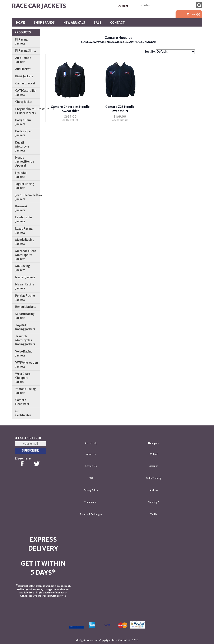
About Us (91, 454)
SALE (98, 23)
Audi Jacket (23, 69)
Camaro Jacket (25, 83)
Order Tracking (154, 478)
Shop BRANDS (44, 23)
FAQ (91, 478)
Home (21, 23)
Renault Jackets (26, 307)
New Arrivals (74, 23)
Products (23, 32)
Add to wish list (70, 118)
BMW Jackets (24, 76)
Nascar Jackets (25, 277)
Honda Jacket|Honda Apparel (25, 162)
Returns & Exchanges (91, 514)
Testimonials (91, 502)
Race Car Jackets (39, 6)
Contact (117, 23)
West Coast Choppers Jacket (23, 378)
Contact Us (91, 466)
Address (154, 490)
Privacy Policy (91, 490)
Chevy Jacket (24, 102)
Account (123, 6)
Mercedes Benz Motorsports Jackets (26, 255)
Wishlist (154, 454)
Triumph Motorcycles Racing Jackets (25, 340)
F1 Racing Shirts (26, 51)
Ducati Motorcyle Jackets (22, 147)
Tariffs (154, 514)
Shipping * (154, 502)
